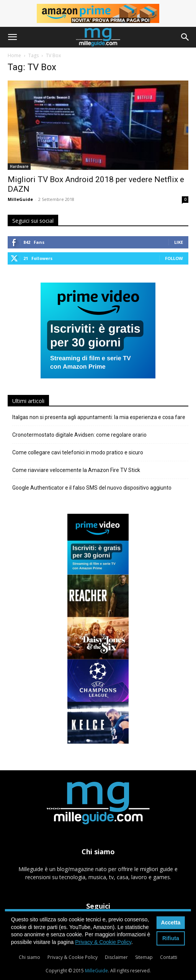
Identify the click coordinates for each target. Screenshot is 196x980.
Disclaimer (116, 957)
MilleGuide (20, 199)
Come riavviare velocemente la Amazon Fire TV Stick (76, 470)
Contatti (169, 957)
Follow (174, 258)
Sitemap (144, 957)
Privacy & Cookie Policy (73, 957)
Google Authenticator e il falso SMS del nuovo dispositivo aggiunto (92, 488)
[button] (12, 37)
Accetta (171, 922)
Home (14, 55)
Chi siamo (29, 957)
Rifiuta (171, 938)
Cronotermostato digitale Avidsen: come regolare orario (79, 435)
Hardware (19, 166)
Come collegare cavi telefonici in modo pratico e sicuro (78, 452)
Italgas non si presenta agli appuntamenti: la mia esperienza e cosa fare (99, 417)
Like (179, 242)
